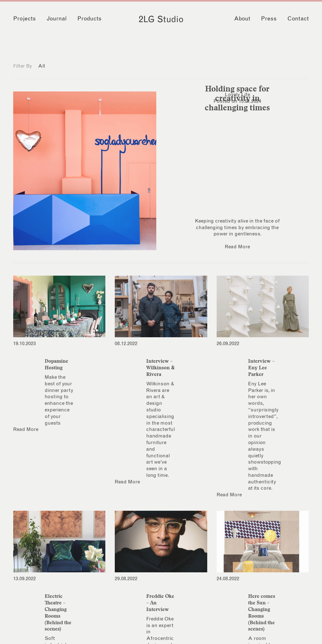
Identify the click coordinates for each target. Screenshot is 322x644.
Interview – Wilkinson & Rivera (161, 367)
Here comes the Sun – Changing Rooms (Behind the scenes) (262, 612)
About (242, 19)
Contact (298, 19)
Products (89, 19)
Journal (57, 19)
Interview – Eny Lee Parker (261, 367)
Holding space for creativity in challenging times (237, 98)
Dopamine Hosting (56, 364)
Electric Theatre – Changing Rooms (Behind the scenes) (58, 612)
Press (269, 19)
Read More (237, 247)
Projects (25, 19)
